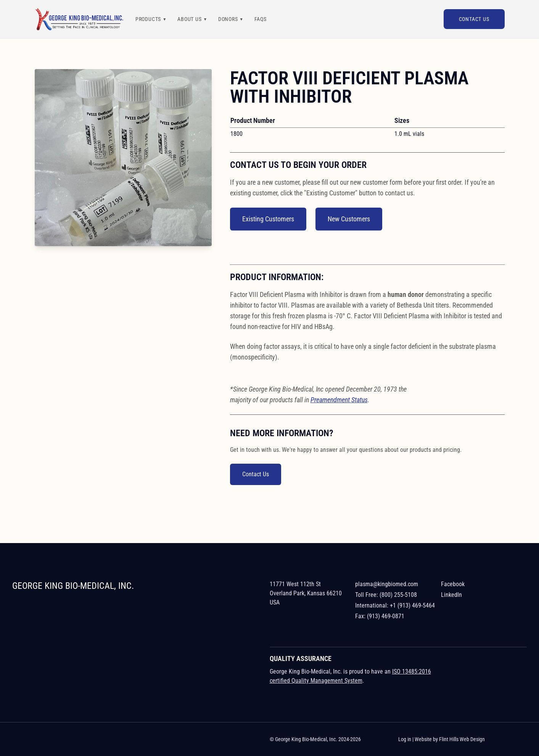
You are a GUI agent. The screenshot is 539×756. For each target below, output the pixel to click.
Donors (228, 19)
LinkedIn (451, 595)
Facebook (453, 584)
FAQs (261, 19)
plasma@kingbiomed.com (387, 584)
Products (148, 19)
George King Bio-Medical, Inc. (73, 586)
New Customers (349, 219)
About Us (189, 19)
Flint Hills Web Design (462, 739)
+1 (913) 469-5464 (412, 605)
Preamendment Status (339, 400)
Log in (405, 739)
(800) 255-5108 (398, 595)
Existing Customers (268, 219)
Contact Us (474, 19)
